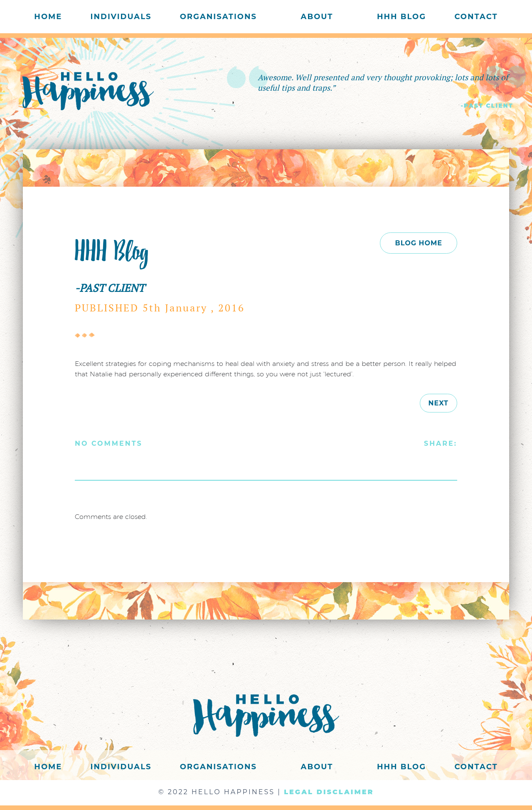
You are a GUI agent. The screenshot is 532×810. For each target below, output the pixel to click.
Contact (476, 17)
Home (48, 17)
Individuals (121, 17)
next (438, 403)
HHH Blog (401, 17)
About (317, 17)
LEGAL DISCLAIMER (329, 792)
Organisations (218, 17)
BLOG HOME (419, 243)
